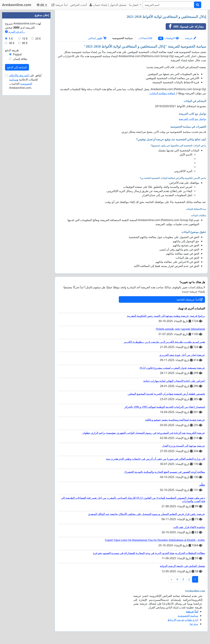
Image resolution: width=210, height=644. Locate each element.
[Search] (168, 5)
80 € (25, 43)
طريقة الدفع (12, 50)
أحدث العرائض (78, 5)
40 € (12, 43)
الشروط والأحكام (19, 75)
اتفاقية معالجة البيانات (162, 93)
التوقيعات (169, 38)
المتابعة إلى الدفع (17, 67)
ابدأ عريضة (59, 5)
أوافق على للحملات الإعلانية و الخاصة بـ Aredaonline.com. (25, 82)
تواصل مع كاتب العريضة (192, 119)
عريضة (191, 38)
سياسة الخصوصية (122, 38)
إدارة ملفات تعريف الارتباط (183, 620)
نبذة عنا (194, 624)
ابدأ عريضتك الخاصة (190, 299)
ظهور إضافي (97, 38)
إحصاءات (145, 38)
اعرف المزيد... (15, 32)
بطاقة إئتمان (20, 59)
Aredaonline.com (17, 5)
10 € (25, 39)
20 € (38, 39)
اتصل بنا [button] (134, 5)
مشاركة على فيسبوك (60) (185, 26)
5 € (11, 39)
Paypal (17, 54)
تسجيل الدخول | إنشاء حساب (108, 5)
